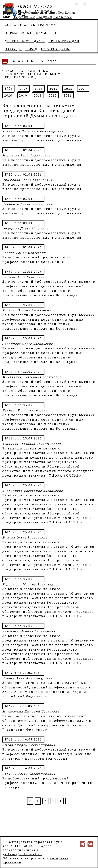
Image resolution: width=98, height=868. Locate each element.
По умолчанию (27, 12)
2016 (68, 95)
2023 (53, 89)
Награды (13, 49)
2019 (23, 95)
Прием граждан (64, 41)
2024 (39, 89)
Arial (43, 12)
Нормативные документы (31, 33)
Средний (44, 17)
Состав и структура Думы (31, 25)
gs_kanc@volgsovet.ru (22, 854)
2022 (68, 89)
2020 (8, 95)
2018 (38, 95)
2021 (83, 89)
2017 (53, 95)
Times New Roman (62, 12)
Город (31, 49)
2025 (24, 89)
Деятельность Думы (25, 41)
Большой (63, 17)
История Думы (56, 49)
